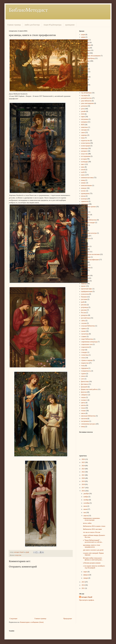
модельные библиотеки (89, 220)
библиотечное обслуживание (91, 56)
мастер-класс (86, 215)
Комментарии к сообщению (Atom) (32, 622)
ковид (83, 180)
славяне (84, 337)
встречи (84, 82)
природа (84, 284)
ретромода (85, 307)
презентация (85, 281)
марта (86, 572)
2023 (83, 469)
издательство (85, 141)
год (82, 90)
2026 (83, 459)
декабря (86, 494)
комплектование (87, 185)
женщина (84, 122)
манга (83, 209)
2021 (83, 475)
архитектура (85, 42)
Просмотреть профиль (87, 600)
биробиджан (85, 61)
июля (85, 506)
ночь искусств (86, 238)
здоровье (84, 135)
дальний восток (86, 98)
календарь (85, 162)
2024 (83, 466)
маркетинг (85, 212)
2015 (83, 582)
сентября (87, 503)
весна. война (87, 523)
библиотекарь (86, 50)
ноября (86, 497)
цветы (83, 403)
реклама (84, 305)
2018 (83, 484)
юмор (83, 427)
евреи (83, 117)
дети (83, 109)
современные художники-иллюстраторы (92, 519)
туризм (84, 374)
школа (83, 413)
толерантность (86, 371)
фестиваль (85, 384)
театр (83, 366)
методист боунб (87, 597)
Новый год (85, 236)
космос (84, 191)
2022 (83, 472)
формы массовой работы (89, 389)
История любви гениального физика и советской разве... (93, 559)
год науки (84, 95)
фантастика (85, 381)
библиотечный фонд (88, 58)
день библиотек (86, 101)
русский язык (86, 318)
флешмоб (84, 387)
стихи (83, 358)
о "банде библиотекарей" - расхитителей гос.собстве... (93, 541)
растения (84, 299)
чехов (83, 408)
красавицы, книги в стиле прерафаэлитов (92, 546)
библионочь (85, 48)
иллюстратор (85, 143)
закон (83, 133)
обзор (83, 241)
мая (85, 512)
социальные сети (87, 344)
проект (83, 286)
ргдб (83, 302)
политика (84, 270)
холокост (84, 400)
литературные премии (89, 207)
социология (85, 347)
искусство (18, 555)
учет (83, 379)
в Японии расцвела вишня (92, 563)
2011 (83, 588)
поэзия (83, 273)
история (84, 159)
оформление (85, 252)
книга (83, 175)
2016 (83, 491)
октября (86, 500)
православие (85, 276)
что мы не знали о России (92, 532)
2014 (83, 585)
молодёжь (84, 225)
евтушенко (85, 119)
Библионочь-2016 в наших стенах (94, 526)
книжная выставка (87, 178)
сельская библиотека (88, 326)
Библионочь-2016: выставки (92, 529)
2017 (83, 488)
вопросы (84, 80)
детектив (84, 106)
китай (83, 170)
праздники (85, 278)
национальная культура (89, 233)
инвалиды (84, 148)
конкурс (84, 188)
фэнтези (84, 392)
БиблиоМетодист (28, 10)
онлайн (84, 244)
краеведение (70, 25)
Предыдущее (68, 619)
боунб (83, 66)
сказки (83, 331)
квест (83, 164)
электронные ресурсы (88, 424)
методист (84, 217)
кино (83, 167)
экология (84, 419)
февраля (86, 575)
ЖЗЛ (83, 125)
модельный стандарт (88, 223)
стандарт (84, 352)
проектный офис (87, 289)
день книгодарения (87, 103)
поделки (84, 262)
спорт (83, 350)
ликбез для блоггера (32, 25)
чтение (83, 411)
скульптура (85, 334)
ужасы (83, 376)
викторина (85, 72)
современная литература (89, 342)
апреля (86, 516)
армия (83, 37)
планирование (86, 257)
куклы (83, 196)
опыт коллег (85, 246)
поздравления (86, 268)
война (83, 74)
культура (84, 199)
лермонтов (85, 201)
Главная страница (14, 25)
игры (83, 138)
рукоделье (84, 315)
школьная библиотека (88, 416)
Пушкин (84, 297)
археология (85, 40)
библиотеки (85, 53)
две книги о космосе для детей (93, 550)
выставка (84, 85)
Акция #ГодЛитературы (52, 25)
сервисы (84, 329)
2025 (83, 462)
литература (85, 204)
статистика (85, 355)
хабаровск (85, 395)
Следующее (13, 619)
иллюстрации (86, 146)
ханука (83, 397)
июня (85, 509)
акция (83, 35)
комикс (84, 183)
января (86, 578)
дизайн (83, 111)
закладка (84, 130)
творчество (85, 363)
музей (83, 228)
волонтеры (85, 77)
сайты (83, 321)
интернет (84, 151)
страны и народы (87, 360)
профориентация (87, 291)
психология (85, 294)
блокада (84, 64)
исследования (86, 156)
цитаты (84, 405)
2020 (83, 478)
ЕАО (83, 114)
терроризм (85, 368)
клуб (83, 172)
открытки (84, 249)
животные (85, 127)
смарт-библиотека (87, 339)
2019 (83, 481)
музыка (84, 231)
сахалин (84, 323)
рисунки (84, 310)
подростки (85, 265)
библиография (86, 45)
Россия (83, 313)
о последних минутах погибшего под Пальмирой (94, 567)
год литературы (86, 93)
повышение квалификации (90, 260)
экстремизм (85, 421)
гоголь (83, 88)
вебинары (84, 69)
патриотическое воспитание (90, 254)
